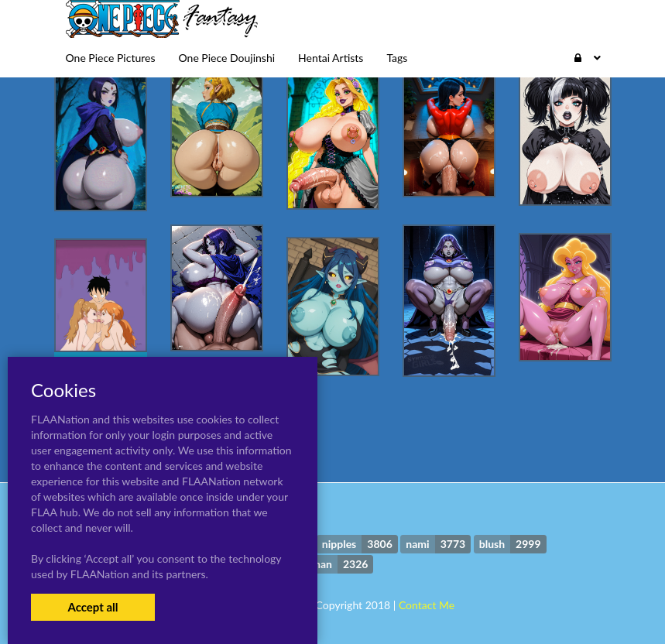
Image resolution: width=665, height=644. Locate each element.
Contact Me (427, 605)
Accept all (93, 607)
